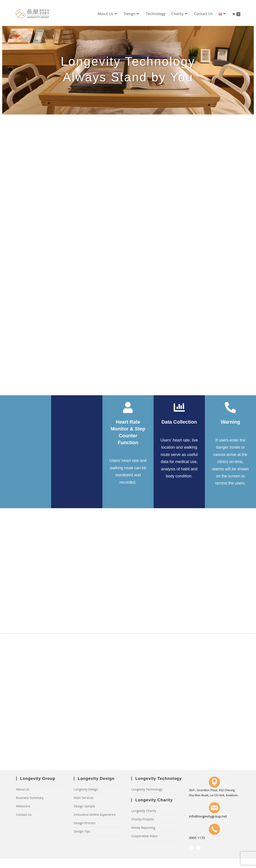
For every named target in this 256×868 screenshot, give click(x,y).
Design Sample (84, 806)
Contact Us (24, 815)
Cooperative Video (144, 836)
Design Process (85, 823)
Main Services (84, 798)
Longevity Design (86, 789)
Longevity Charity (144, 811)
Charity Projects (142, 819)
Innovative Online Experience (95, 815)
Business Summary (30, 798)
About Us (23, 789)
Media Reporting (143, 828)
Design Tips (82, 831)
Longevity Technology (147, 789)
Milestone (23, 806)
